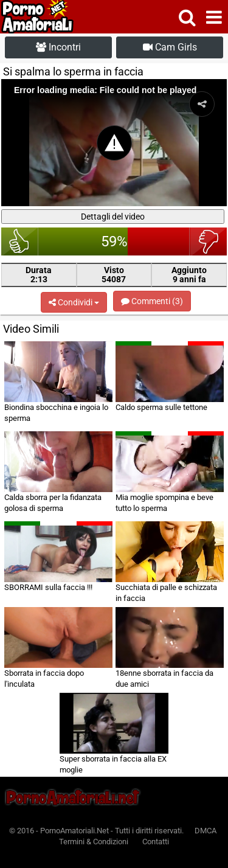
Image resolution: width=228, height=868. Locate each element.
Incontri (58, 47)
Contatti (156, 842)
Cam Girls (170, 47)
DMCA (206, 831)
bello (20, 241)
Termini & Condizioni (94, 842)
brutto (208, 241)
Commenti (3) (152, 301)
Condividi (74, 302)
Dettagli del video (113, 217)
